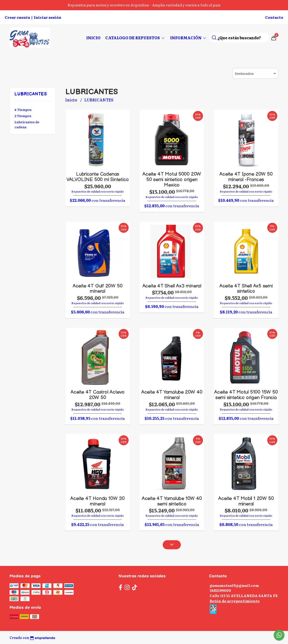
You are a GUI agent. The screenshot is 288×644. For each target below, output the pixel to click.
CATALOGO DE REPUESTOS (135, 38)
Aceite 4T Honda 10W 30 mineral (97, 501)
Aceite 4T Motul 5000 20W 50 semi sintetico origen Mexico (172, 180)
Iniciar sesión (48, 17)
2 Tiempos (23, 116)
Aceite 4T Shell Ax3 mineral (172, 286)
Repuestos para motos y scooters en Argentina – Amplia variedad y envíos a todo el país (144, 5)
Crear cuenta (17, 17)
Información (189, 38)
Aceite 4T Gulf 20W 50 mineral (98, 289)
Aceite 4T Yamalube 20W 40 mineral (172, 395)
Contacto (274, 17)
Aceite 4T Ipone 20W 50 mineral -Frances (246, 177)
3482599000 (220, 590)
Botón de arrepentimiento (235, 601)
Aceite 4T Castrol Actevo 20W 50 (98, 395)
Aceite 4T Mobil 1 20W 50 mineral (246, 501)
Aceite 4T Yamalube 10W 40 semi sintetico (172, 501)
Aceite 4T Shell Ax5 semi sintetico (246, 289)
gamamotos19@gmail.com (234, 585)
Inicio (93, 38)
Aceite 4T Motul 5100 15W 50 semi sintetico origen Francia (246, 395)
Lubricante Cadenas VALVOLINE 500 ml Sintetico (98, 177)
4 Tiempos (23, 109)
